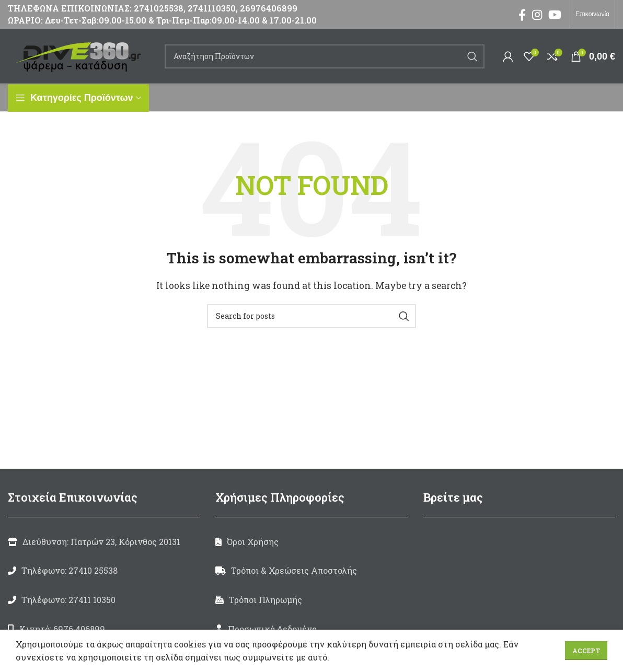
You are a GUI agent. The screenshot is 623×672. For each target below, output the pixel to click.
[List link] (104, 571)
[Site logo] (81, 55)
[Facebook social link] (522, 15)
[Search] (325, 56)
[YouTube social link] (555, 15)
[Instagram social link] (537, 15)
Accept (586, 651)
